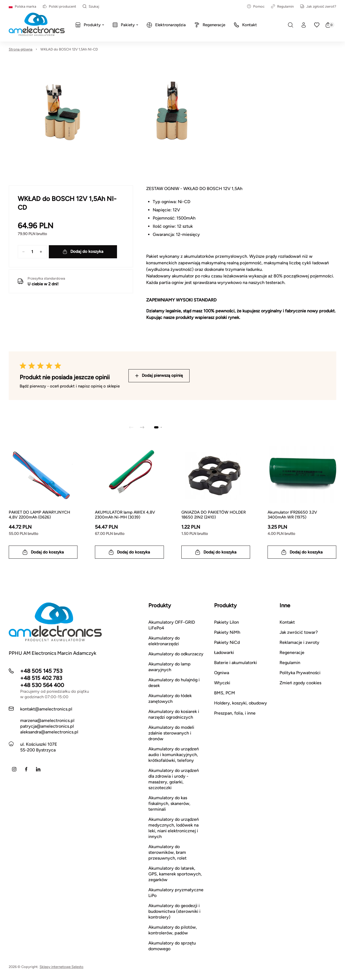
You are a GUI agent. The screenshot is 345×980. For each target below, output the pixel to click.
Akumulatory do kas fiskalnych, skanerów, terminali (169, 803)
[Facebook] (26, 769)
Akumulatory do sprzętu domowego (172, 946)
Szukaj (91, 6)
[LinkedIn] (38, 769)
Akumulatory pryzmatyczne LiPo (176, 893)
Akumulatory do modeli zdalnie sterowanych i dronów (171, 733)
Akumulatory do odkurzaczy (176, 654)
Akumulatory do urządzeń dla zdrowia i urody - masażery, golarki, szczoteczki (174, 779)
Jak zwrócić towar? (299, 632)
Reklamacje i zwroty (299, 642)
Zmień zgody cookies (300, 683)
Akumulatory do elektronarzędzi (164, 641)
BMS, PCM (225, 693)
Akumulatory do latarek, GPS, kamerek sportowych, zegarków (175, 874)
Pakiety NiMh (227, 632)
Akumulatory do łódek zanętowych (170, 698)
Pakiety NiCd (227, 642)
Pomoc (256, 6)
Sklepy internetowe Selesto (61, 967)
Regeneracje (292, 652)
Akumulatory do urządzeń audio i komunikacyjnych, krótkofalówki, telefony (174, 755)
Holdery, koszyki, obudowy (241, 703)
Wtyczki (222, 683)
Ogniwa (222, 673)
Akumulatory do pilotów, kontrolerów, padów (173, 930)
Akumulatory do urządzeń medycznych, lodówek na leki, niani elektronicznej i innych (174, 828)
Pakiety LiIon (226, 622)
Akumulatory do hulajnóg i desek (174, 683)
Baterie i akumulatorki (235, 663)
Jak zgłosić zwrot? (318, 6)
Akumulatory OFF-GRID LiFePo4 (172, 625)
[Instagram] (14, 769)
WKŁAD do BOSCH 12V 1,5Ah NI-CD (69, 49)
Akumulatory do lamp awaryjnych (169, 667)
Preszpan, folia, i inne (235, 713)
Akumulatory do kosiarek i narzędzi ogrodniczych (174, 714)
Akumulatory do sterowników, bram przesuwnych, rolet (167, 852)
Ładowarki (224, 652)
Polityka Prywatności (300, 673)
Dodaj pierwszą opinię (159, 375)
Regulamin (282, 6)
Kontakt (287, 622)
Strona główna (21, 49)
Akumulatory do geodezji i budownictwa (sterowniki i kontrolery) (174, 911)
